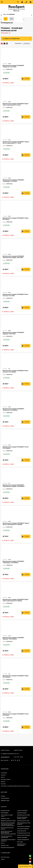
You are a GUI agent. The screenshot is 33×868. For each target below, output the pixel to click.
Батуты (3, 843)
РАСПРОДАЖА (5, 813)
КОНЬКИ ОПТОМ (5, 811)
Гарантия (3, 775)
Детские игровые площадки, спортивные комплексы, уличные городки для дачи (8, 824)
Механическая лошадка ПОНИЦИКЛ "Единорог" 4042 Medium (13, 638)
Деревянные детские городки (8, 821)
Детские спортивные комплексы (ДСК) (22, 818)
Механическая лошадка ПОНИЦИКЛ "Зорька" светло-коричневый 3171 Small (16, 142)
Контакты (3, 784)
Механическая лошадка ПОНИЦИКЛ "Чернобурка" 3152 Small (13, 181)
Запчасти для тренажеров (24, 835)
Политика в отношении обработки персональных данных (15, 786)
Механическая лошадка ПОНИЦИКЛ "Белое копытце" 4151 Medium (15, 371)
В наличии (26, 43)
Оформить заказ (5, 801)
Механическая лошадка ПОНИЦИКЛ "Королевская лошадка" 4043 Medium (14, 486)
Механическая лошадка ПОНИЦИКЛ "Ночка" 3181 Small (16, 715)
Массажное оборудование (7, 848)
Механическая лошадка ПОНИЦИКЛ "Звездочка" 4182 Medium (13, 409)
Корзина (3, 796)
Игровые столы (5, 845)
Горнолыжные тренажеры (24, 826)
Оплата (3, 777)
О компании (4, 773)
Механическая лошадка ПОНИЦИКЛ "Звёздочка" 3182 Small (13, 66)
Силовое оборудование (23, 840)
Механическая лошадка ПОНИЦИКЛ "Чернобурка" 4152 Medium (13, 562)
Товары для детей (22, 831)
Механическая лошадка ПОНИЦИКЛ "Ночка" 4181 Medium (16, 448)
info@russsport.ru (5, 757)
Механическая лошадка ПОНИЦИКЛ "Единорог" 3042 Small (13, 333)
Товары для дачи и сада (23, 821)
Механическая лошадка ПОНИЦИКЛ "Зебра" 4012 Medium (16, 676)
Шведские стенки (5, 819)
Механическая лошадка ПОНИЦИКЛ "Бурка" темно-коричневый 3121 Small (16, 104)
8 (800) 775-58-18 (18, 750)
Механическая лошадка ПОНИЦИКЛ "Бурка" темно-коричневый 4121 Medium (16, 600)
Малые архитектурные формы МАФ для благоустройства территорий (8, 833)
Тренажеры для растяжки (23, 815)
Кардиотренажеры (22, 813)
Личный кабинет (5, 798)
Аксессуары (20, 842)
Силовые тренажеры (22, 811)
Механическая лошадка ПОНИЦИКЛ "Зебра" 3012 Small (16, 219)
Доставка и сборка (6, 779)
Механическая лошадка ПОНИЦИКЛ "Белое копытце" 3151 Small (15, 295)
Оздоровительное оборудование (22, 845)
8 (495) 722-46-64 (5, 750)
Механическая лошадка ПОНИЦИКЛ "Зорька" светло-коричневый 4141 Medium (16, 524)
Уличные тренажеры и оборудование (7, 837)
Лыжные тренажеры (22, 837)
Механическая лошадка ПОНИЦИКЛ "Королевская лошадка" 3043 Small (13, 257)
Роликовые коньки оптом (23, 833)
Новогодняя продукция (23, 829)
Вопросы (3, 782)
